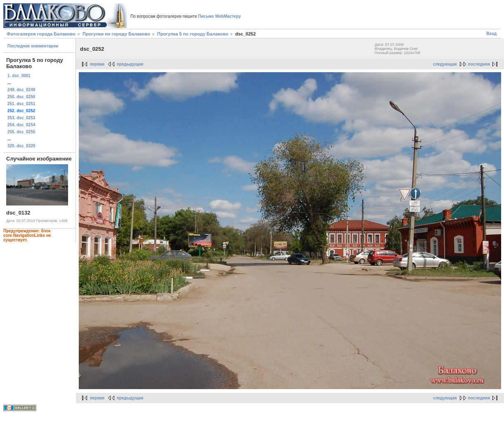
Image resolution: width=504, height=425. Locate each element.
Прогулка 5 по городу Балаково (193, 34)
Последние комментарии (33, 46)
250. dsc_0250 (21, 97)
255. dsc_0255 (21, 132)
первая (97, 64)
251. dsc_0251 (21, 104)
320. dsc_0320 (21, 146)
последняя (479, 64)
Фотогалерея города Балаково (41, 34)
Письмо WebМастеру (219, 16)
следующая (445, 64)
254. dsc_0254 (21, 125)
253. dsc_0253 (21, 118)
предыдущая (130, 64)
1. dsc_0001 (19, 76)
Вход (491, 34)
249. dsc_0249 (21, 90)
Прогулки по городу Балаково (116, 34)
